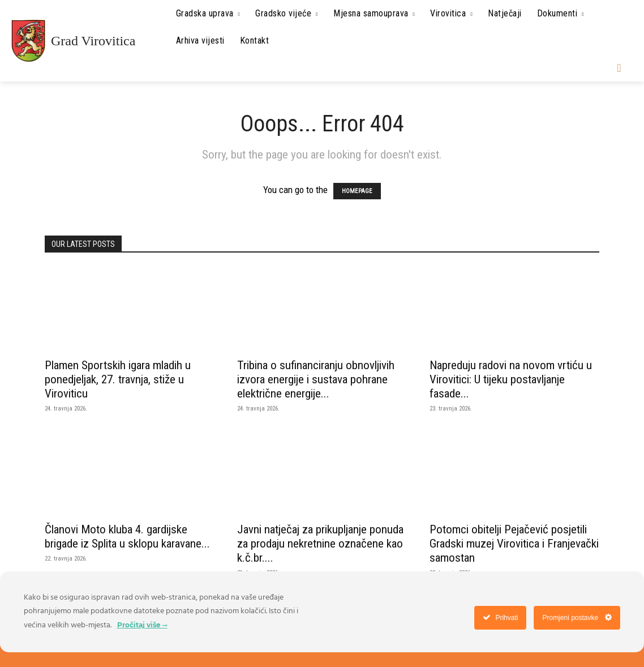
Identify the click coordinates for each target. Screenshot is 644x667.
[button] (619, 68)
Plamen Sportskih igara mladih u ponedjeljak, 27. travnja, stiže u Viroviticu (118, 379)
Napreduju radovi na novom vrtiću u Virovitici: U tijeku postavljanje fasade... (511, 379)
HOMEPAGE (357, 191)
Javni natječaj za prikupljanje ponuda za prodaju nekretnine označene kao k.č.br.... (320, 544)
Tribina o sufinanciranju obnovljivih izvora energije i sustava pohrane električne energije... (316, 379)
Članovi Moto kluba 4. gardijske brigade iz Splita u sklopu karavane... (127, 536)
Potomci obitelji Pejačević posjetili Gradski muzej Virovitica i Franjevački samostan (514, 544)
